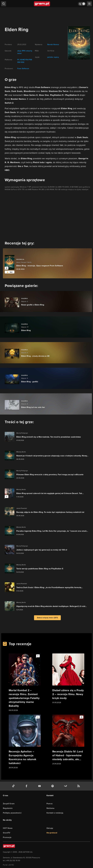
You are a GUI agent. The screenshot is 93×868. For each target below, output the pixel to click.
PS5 (30, 60)
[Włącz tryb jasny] (82, 4)
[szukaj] (4, 4)
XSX (19, 62)
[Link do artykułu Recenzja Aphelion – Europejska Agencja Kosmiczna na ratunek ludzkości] (25, 742)
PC (18, 60)
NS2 (22, 62)
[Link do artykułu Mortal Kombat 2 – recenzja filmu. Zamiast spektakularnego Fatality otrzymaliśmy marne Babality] (25, 683)
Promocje (7, 837)
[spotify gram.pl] (53, 786)
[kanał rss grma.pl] (79, 786)
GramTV (7, 833)
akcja (19, 51)
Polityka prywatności (12, 813)
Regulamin (8, 808)
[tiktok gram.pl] (14, 786)
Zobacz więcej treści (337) (47, 618)
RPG (24, 51)
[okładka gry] (77, 43)
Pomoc (50, 804)
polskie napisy (53, 57)
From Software (23, 69)
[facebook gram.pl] (27, 786)
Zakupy (50, 828)
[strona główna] (42, 4)
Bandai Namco (53, 45)
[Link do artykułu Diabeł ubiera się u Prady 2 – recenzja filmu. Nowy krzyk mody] (68, 679)
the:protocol (52, 833)
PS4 (27, 60)
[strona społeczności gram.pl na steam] (66, 786)
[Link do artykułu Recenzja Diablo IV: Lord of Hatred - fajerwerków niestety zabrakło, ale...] (68, 740)
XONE (22, 60)
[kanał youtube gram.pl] (40, 786)
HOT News (8, 828)
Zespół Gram (9, 804)
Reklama (50, 808)
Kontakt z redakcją (55, 813)
